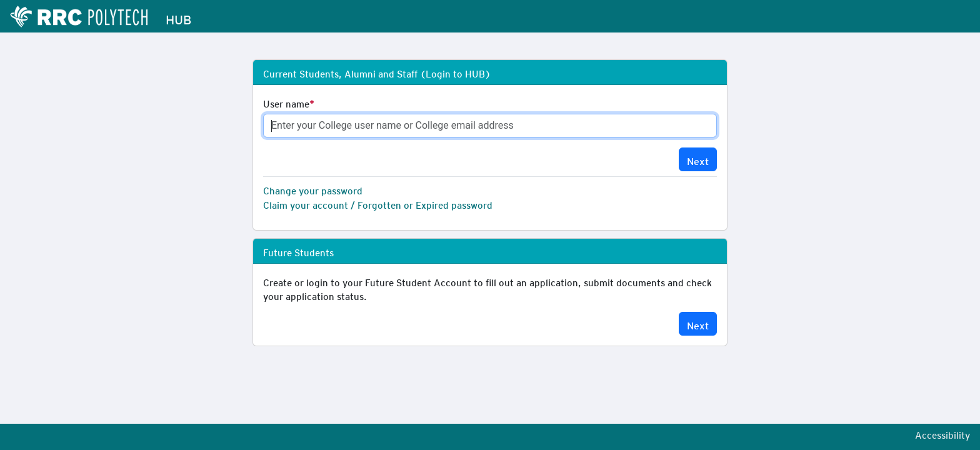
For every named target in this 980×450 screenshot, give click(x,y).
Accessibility (942, 433)
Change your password (313, 189)
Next (698, 159)
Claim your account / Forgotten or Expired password (378, 203)
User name (286, 102)
